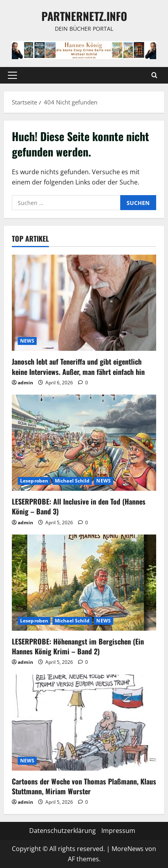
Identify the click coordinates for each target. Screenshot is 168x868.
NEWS (27, 341)
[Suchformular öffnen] (154, 75)
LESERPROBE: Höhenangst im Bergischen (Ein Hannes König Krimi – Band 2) (78, 646)
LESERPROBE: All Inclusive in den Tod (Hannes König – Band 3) (79, 506)
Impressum (118, 831)
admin (25, 383)
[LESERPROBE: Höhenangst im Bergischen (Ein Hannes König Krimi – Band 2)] (84, 583)
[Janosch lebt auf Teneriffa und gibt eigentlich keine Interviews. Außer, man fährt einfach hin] (84, 303)
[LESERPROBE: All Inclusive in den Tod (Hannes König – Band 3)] (84, 443)
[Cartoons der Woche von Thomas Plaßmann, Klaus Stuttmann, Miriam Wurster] (84, 723)
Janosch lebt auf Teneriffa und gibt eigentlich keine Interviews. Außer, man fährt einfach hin (78, 366)
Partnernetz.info (84, 16)
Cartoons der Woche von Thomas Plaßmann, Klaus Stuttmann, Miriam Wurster (84, 786)
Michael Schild (72, 481)
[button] (12, 75)
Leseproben (34, 481)
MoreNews (128, 849)
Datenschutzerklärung (63, 831)
